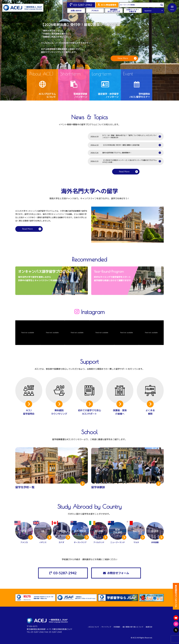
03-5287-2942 (83, 5)
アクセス (95, 11)
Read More (124, 172)
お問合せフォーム (118, 573)
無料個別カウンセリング (114, 11)
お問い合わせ (76, 11)
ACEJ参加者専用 (109, 5)
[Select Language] (153, 11)
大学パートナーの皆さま (133, 11)
